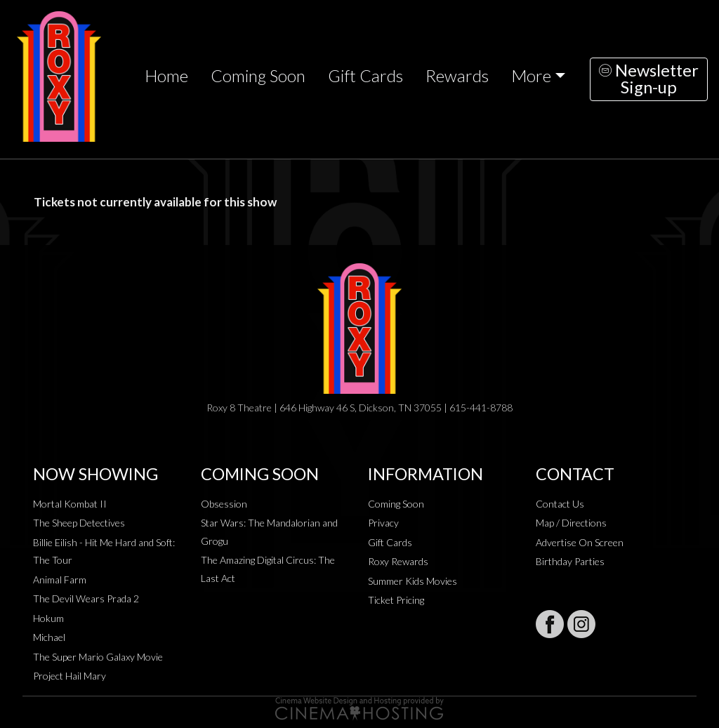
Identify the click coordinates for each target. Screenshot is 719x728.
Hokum (48, 618)
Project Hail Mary (70, 676)
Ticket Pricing (396, 600)
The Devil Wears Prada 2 (86, 598)
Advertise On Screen (580, 542)
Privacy (383, 523)
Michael (49, 637)
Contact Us (560, 504)
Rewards (457, 76)
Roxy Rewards (398, 561)
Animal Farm (60, 580)
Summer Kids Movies (413, 581)
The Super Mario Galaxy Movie (98, 657)
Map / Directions (571, 523)
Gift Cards (365, 76)
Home (166, 76)
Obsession (224, 504)
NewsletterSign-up (649, 79)
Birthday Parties (570, 561)
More (531, 76)
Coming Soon (258, 76)
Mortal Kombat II (70, 504)
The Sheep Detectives (79, 523)
